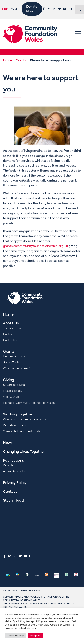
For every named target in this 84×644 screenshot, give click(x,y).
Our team (9, 334)
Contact (10, 491)
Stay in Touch (14, 500)
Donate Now (32, 9)
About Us (11, 323)
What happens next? (16, 368)
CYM (14, 9)
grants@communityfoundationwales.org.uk (35, 252)
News (8, 443)
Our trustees (11, 340)
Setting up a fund (14, 385)
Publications (13, 460)
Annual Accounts (14, 471)
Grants (21, 60)
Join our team (12, 328)
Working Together (18, 414)
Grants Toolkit (12, 362)
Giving (8, 380)
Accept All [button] (35, 635)
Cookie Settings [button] (15, 635)
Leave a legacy (12, 391)
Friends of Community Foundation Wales (29, 403)
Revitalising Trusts (14, 425)
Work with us (11, 397)
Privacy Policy (15, 483)
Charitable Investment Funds (22, 431)
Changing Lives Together (24, 451)
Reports (8, 465)
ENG (5, 9)
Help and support (14, 356)
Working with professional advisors (25, 419)
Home (8, 60)
